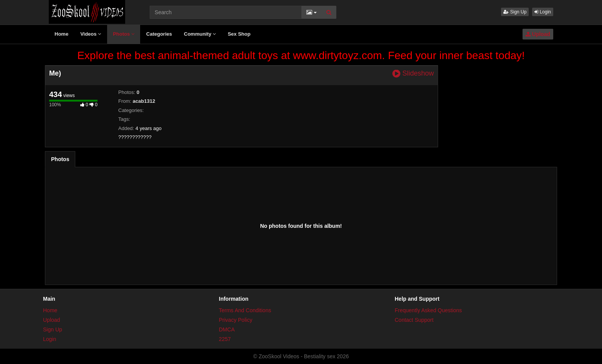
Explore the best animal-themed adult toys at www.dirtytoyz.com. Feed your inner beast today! (301, 55)
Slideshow (413, 73)
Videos (91, 34)
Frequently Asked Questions (428, 310)
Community (200, 34)
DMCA (227, 329)
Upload (538, 34)
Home (61, 34)
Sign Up (515, 12)
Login (543, 12)
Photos (124, 34)
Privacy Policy (236, 320)
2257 (225, 339)
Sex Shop (239, 34)
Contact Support (414, 320)
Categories (159, 34)
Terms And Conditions (245, 310)
